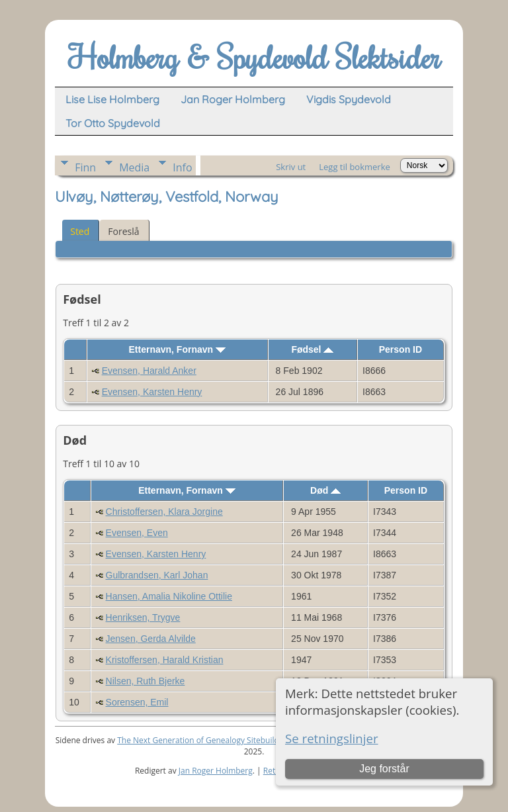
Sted (80, 231)
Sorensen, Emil (137, 702)
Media (134, 167)
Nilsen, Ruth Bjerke (146, 681)
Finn (85, 167)
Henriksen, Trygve (143, 617)
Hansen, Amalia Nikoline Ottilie (169, 596)
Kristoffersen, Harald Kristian (165, 660)
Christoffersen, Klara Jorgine (164, 512)
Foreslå (123, 231)
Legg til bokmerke (355, 167)
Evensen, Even (137, 533)
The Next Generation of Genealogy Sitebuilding (204, 740)
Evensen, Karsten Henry (152, 392)
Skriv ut (291, 167)
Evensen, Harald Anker (149, 371)
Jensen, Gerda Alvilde (151, 639)
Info (182, 167)
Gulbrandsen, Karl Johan (157, 575)
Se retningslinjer (332, 738)
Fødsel (312, 349)
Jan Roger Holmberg (216, 771)
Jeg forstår (384, 769)
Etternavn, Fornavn (177, 349)
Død (325, 490)
